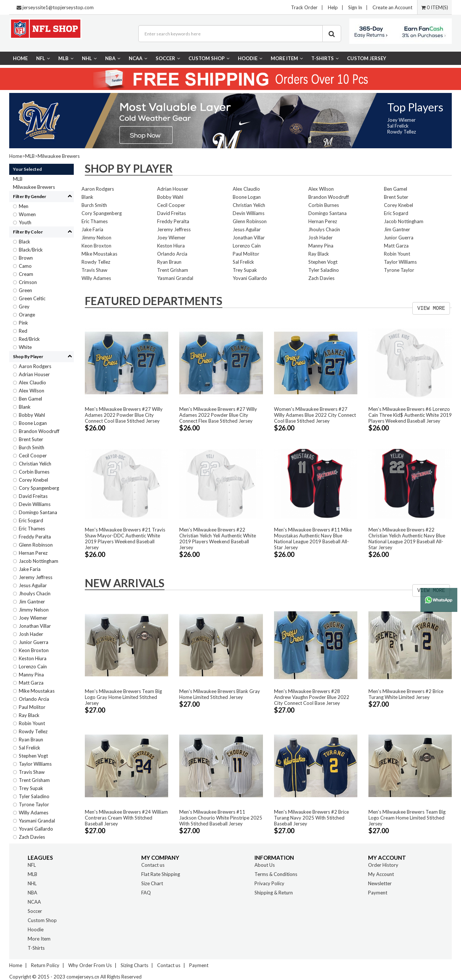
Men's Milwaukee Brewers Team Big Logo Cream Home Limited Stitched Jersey (407, 818)
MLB (66, 58)
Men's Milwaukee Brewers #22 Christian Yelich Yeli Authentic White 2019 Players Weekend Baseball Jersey (218, 539)
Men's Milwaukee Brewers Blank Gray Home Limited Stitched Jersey (220, 694)
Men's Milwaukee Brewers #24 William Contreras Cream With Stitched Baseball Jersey (126, 818)
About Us (265, 865)
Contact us (153, 865)
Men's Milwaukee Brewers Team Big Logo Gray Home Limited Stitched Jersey (123, 697)
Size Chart (152, 883)
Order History (383, 865)
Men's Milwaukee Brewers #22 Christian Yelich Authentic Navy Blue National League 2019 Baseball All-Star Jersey (407, 539)
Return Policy (45, 965)
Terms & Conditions (276, 874)
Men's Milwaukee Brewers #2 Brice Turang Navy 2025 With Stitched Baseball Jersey (311, 818)
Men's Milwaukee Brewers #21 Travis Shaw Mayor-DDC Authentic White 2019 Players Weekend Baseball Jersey (125, 539)
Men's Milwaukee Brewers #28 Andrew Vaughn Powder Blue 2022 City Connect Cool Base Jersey (312, 697)
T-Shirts (325, 58)
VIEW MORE (431, 308)
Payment (378, 893)
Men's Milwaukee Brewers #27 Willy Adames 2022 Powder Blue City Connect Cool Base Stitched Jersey (124, 415)
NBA (113, 58)
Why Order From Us (90, 965)
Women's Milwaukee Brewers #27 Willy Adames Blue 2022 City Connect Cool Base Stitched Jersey (315, 415)
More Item (287, 58)
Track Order (304, 7)
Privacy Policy (269, 883)
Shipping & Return (274, 893)
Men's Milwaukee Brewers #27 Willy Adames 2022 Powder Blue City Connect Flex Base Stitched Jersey (218, 415)
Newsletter (380, 883)
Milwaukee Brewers (59, 156)
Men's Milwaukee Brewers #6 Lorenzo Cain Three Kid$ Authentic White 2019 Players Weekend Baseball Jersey (410, 415)
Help (333, 7)
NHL (89, 58)
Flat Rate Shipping (161, 874)
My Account (381, 874)
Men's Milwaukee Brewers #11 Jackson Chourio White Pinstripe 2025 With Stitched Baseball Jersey (221, 818)
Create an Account (392, 7)
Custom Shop (209, 58)
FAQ (146, 893)
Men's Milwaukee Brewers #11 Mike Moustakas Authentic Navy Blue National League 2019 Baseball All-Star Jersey (313, 539)
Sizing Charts (134, 965)
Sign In (355, 7)
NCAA (138, 58)
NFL (43, 58)
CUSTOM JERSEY (367, 58)
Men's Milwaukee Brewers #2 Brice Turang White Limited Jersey (406, 694)
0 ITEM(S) (435, 7)
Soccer (168, 58)
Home (20, 58)
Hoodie (250, 58)
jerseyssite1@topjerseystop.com (58, 7)
